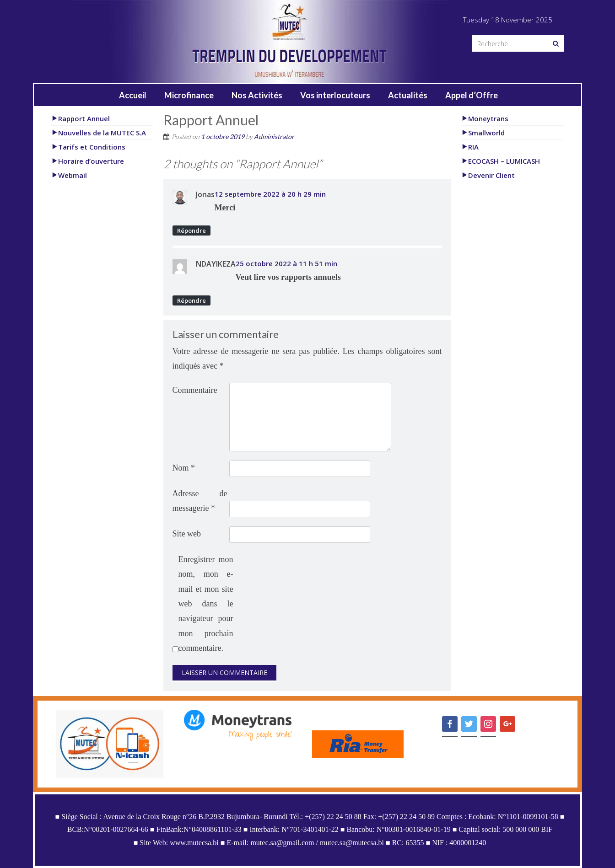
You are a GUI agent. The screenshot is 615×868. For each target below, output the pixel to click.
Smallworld (483, 133)
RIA (470, 147)
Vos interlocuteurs (335, 95)
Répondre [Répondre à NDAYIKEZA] (192, 300)
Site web (187, 534)
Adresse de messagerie (200, 501)
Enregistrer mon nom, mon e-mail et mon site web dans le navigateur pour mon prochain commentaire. (206, 604)
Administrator (274, 137)
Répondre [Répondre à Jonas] (192, 230)
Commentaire (195, 390)
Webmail (69, 175)
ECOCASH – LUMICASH (501, 161)
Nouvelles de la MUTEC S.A (99, 133)
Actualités (408, 95)
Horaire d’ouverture (88, 161)
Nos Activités (257, 95)
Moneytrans (485, 118)
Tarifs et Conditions (88, 147)
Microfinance (189, 95)
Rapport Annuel (81, 118)
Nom (184, 468)
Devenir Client (488, 175)
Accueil (133, 95)
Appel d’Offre (472, 95)
